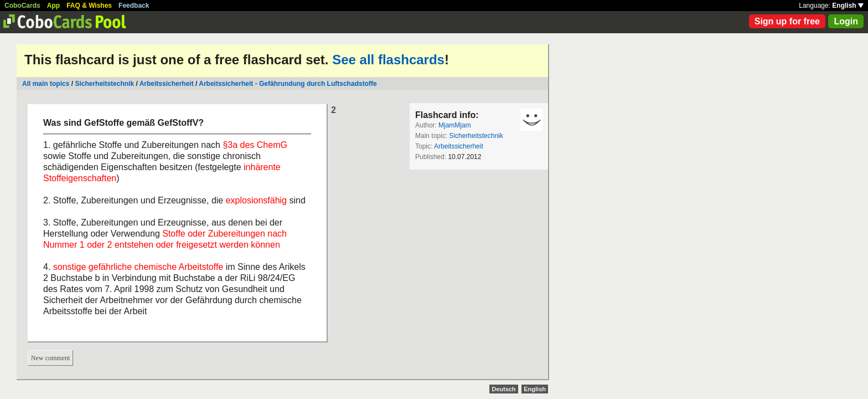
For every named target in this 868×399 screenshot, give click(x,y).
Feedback (134, 6)
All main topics (46, 84)
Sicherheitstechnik (104, 84)
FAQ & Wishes (89, 6)
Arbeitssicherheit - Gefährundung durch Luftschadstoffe (288, 84)
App (53, 6)
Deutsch (503, 389)
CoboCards (22, 6)
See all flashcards (388, 60)
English (848, 6)
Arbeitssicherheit (167, 84)
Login (846, 21)
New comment (50, 358)
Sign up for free (787, 21)
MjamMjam (455, 125)
